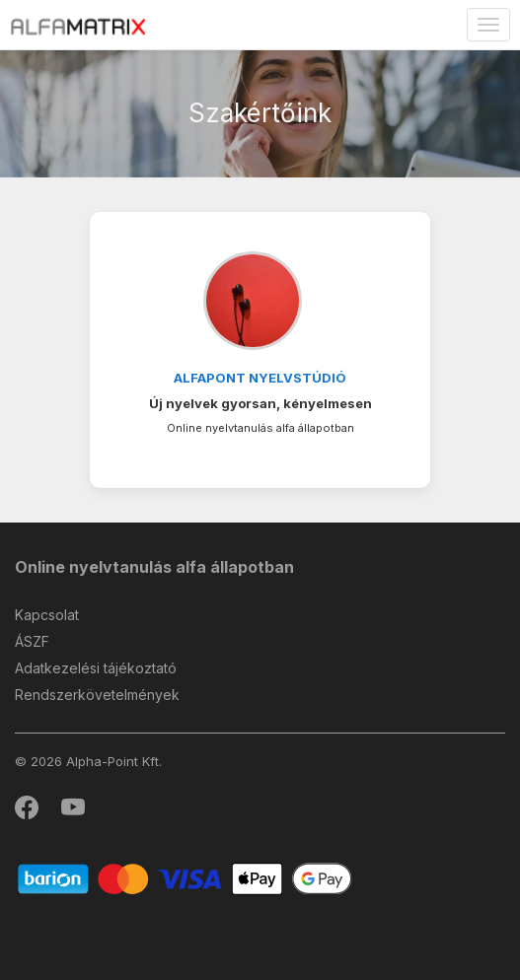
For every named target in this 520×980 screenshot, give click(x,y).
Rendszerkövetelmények (97, 695)
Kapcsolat (47, 615)
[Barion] (185, 878)
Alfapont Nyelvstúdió (260, 378)
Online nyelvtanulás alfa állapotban (154, 567)
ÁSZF (32, 641)
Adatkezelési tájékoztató (96, 668)
